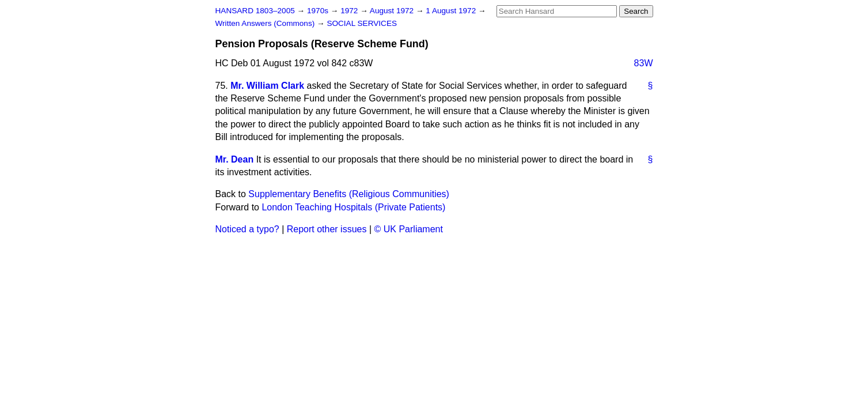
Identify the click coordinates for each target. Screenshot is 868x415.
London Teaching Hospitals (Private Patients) (353, 207)
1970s (319, 11)
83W (644, 63)
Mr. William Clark (267, 86)
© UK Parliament (409, 229)
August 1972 (393, 11)
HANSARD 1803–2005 (255, 11)
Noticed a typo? (247, 229)
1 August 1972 (452, 11)
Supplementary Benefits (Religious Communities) (349, 194)
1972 (350, 11)
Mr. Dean (235, 159)
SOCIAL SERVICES (362, 23)
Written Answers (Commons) (266, 23)
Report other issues (327, 229)
